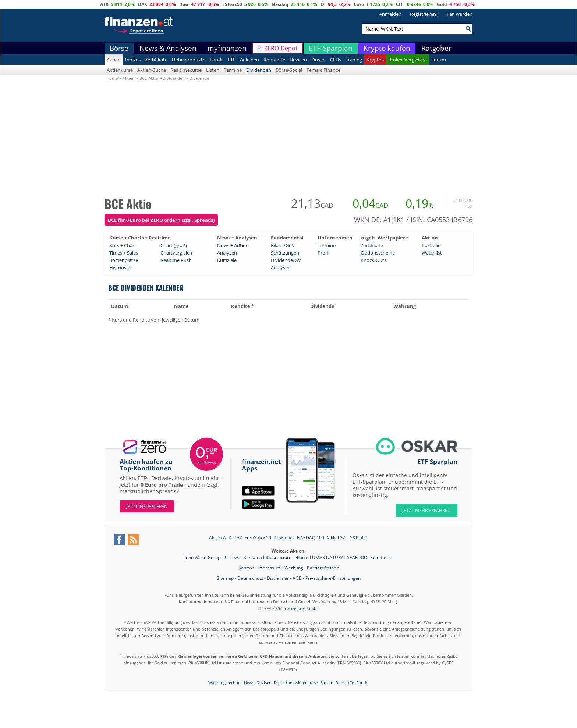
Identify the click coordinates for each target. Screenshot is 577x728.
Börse (119, 48)
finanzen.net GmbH (301, 608)
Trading (354, 60)
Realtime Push (176, 260)
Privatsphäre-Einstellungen (333, 578)
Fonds (217, 60)
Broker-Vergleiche (408, 60)
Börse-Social (289, 70)
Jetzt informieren (147, 506)
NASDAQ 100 (311, 538)
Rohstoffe (274, 60)
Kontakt (246, 568)
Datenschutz (250, 578)
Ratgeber (436, 48)
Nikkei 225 (337, 538)
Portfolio (431, 245)
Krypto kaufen (387, 48)
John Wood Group (203, 557)
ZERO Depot (281, 48)
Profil (323, 253)
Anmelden (390, 14)
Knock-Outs (374, 260)
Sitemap (225, 578)
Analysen (227, 253)
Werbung (294, 568)
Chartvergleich (176, 253)
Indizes (133, 60)
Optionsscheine (378, 253)
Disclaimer (278, 578)
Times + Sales (124, 253)
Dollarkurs (284, 683)
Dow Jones (284, 538)
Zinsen (318, 60)
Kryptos (375, 60)
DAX (143, 4)
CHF (400, 4)
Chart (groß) (174, 245)
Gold (442, 4)
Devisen (298, 60)
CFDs (336, 60)
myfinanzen (227, 48)
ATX (104, 4)
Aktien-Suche (152, 70)
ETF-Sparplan (331, 48)
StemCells (380, 557)
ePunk (301, 557)
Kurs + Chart (123, 245)
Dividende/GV (286, 260)
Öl (323, 4)
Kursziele (227, 260)
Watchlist (432, 253)
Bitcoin (327, 683)
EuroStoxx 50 (258, 538)
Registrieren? (424, 14)
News (249, 683)
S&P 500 (359, 538)
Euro (359, 4)
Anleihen (249, 60)
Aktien (114, 60)
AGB (297, 578)
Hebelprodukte (189, 60)
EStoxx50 (232, 4)
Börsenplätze (124, 260)
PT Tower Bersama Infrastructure (258, 557)
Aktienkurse (120, 70)
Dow (184, 4)
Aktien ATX (220, 538)
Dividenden (259, 70)
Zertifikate (156, 60)
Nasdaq (280, 4)
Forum (439, 60)
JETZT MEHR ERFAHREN (427, 510)
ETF (232, 60)
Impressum (269, 568)
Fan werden (460, 14)
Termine (233, 70)
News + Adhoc (233, 245)
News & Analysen (168, 48)
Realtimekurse (186, 70)
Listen (213, 70)
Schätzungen (285, 253)
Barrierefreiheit (323, 568)
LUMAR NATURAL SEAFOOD (339, 557)
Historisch (120, 267)
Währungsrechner (225, 683)
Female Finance (323, 70)
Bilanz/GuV (283, 245)
